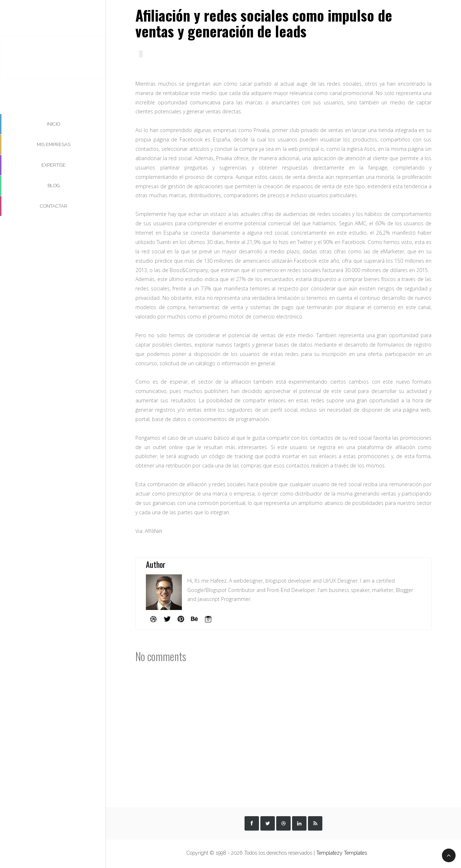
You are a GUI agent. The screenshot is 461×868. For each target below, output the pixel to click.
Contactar (54, 206)
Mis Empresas (54, 144)
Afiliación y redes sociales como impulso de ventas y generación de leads (264, 23)
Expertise (53, 165)
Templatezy (330, 853)
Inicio (53, 124)
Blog (54, 186)
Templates (355, 853)
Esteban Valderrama (53, 55)
